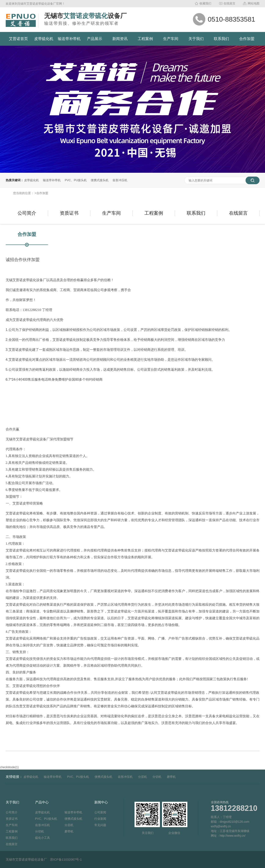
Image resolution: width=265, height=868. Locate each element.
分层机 (143, 777)
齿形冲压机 (120, 180)
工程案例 (145, 39)
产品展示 (95, 39)
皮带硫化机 (44, 39)
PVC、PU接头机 (76, 180)
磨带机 (171, 777)
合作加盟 (247, 39)
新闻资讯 (120, 39)
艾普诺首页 (18, 39)
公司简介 (27, 213)
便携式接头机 (100, 180)
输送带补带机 (69, 39)
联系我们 (221, 39)
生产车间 (171, 39)
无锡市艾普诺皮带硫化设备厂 (26, 859)
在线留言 (229, 3)
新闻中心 (101, 802)
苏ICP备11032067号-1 (66, 859)
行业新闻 (100, 819)
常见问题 (100, 825)
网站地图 (254, 3)
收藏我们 (205, 3)
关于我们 (196, 39)
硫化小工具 (43, 838)
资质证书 (69, 213)
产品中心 (42, 802)
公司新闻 (100, 812)
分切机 (157, 777)
